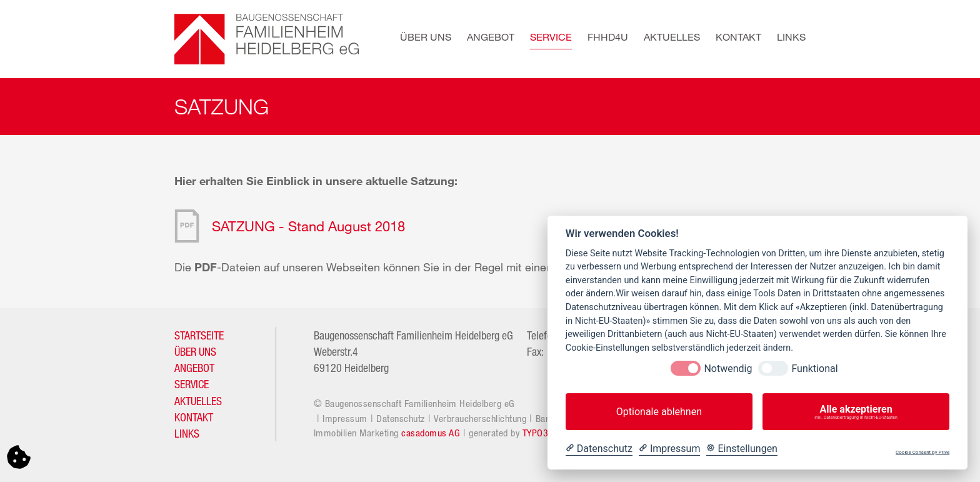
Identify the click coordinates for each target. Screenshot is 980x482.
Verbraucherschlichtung (480, 418)
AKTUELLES (198, 401)
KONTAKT (194, 417)
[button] (418, 39)
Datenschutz (401, 418)
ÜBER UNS (195, 351)
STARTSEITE (199, 335)
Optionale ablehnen (659, 412)
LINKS (187, 433)
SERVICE (192, 384)
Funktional (814, 369)
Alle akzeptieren (856, 412)
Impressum (345, 418)
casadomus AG (431, 433)
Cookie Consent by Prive (922, 452)
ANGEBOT (194, 368)
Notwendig (728, 369)
